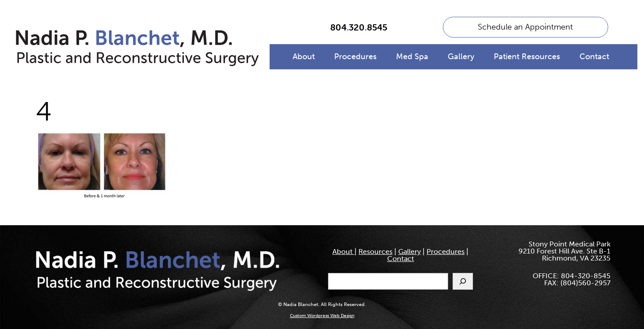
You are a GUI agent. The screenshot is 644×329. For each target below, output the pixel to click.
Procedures (355, 57)
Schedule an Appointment (525, 27)
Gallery (461, 57)
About (304, 57)
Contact (594, 57)
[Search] (463, 281)
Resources (375, 251)
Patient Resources (527, 57)
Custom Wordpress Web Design (322, 316)
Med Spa (412, 57)
